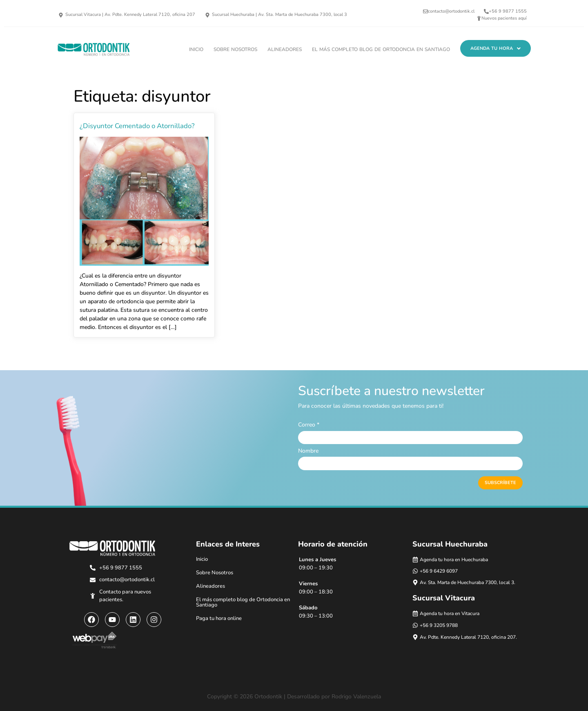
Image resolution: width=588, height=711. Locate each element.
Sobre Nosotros (235, 49)
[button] (496, 48)
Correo (309, 425)
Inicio (196, 49)
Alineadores (285, 49)
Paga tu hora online (219, 618)
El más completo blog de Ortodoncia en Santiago (381, 49)
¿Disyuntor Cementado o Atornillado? (137, 126)
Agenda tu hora (496, 48)
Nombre (308, 451)
